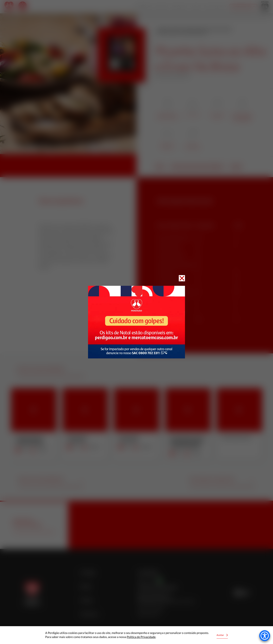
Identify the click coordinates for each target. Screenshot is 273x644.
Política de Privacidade (141, 637)
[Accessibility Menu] (265, 636)
